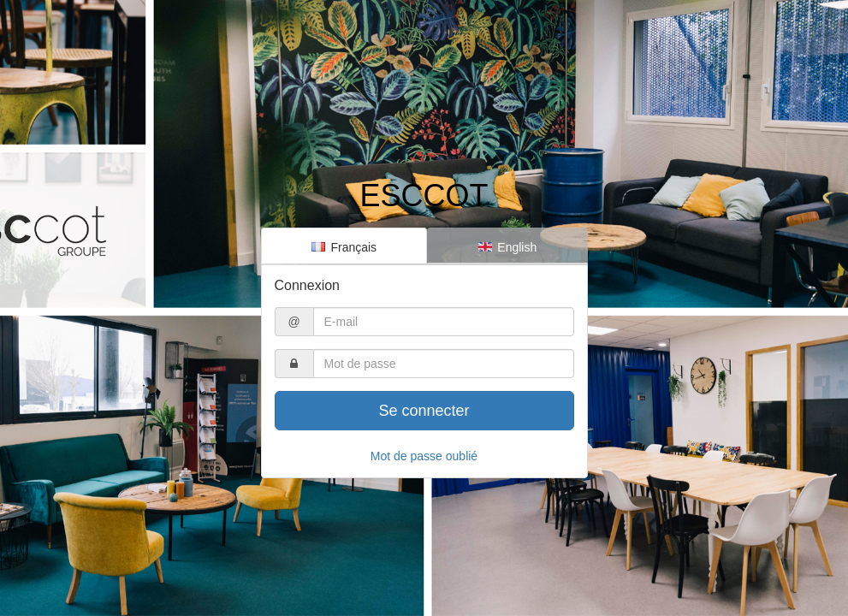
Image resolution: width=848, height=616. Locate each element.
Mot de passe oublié (424, 456)
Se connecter (424, 411)
